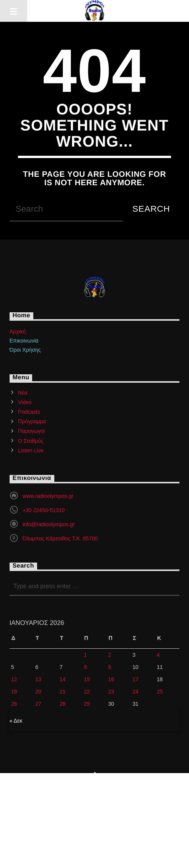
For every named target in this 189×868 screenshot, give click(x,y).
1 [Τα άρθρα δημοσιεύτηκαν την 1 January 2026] (85, 655)
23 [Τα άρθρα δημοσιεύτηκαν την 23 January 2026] (111, 692)
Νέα (23, 393)
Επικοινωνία (24, 341)
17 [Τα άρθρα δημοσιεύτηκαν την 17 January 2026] (135, 679)
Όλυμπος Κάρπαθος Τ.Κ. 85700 (60, 538)
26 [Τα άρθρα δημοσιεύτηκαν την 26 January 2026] (14, 704)
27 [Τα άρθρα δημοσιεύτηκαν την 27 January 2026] (38, 704)
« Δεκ (16, 721)
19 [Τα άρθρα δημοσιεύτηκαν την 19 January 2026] (14, 692)
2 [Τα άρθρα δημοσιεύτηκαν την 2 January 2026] (110, 655)
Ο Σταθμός (31, 441)
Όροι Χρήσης (25, 350)
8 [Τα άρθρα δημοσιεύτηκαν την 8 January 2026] (85, 667)
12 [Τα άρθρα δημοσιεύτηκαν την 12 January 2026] (14, 679)
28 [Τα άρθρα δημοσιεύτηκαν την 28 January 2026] (63, 704)
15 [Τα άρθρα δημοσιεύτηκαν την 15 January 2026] (87, 679)
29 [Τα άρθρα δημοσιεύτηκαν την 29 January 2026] (87, 704)
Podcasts (29, 412)
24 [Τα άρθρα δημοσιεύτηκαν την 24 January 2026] (135, 692)
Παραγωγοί (31, 431)
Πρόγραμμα (32, 421)
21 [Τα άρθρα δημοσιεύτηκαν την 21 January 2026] (63, 692)
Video (25, 402)
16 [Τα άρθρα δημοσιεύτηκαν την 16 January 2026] (111, 679)
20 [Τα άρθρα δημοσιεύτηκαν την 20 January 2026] (38, 692)
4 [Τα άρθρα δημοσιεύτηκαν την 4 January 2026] (158, 655)
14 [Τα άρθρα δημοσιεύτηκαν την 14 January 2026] (63, 679)
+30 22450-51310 (44, 510)
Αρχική (18, 331)
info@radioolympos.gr (49, 524)
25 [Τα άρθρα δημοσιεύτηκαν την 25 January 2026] (160, 692)
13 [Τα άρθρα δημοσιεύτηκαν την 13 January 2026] (38, 679)
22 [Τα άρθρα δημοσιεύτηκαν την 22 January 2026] (87, 692)
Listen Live (31, 450)
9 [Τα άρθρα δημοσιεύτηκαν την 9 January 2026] (110, 667)
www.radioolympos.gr (48, 496)
